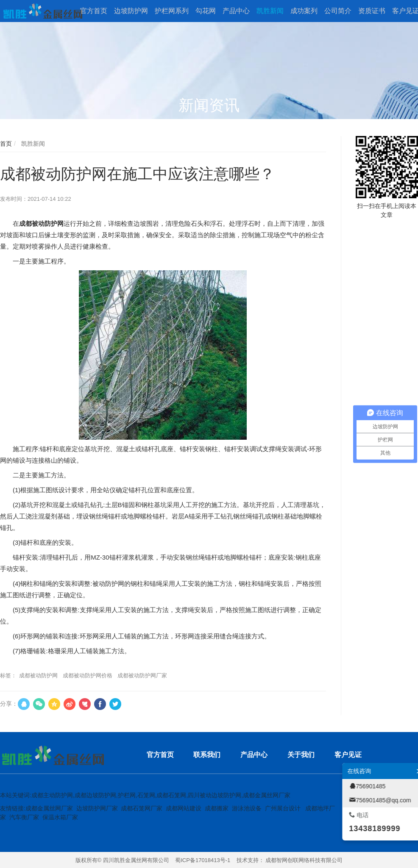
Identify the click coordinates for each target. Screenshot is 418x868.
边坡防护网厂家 (97, 808)
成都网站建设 (184, 808)
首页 (6, 144)
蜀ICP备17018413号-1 (203, 860)
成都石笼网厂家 (142, 808)
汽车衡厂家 (24, 817)
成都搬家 (217, 808)
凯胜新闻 (32, 144)
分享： (9, 704)
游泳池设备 (247, 808)
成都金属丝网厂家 (49, 808)
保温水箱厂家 (60, 817)
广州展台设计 (283, 808)
